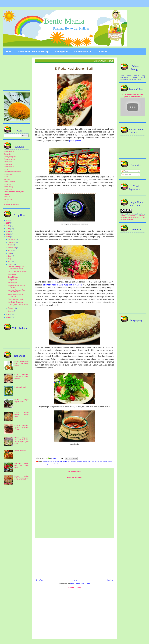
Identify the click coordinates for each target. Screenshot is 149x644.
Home (9, 52)
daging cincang (57, 461)
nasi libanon (103, 461)
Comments (127, 175)
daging (50, 461)
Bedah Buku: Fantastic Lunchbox (16, 296)
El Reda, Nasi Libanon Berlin (18, 305)
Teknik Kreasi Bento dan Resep (33, 52)
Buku (6, 177)
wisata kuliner (56, 464)
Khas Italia (8, 184)
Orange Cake (12, 280)
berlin (45, 461)
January (11, 311)
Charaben (8, 179)
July (10, 253)
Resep (6, 194)
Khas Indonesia (10, 182)
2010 (8, 317)
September (12, 248)
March (11, 264)
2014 (8, 231)
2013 (8, 234)
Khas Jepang (9, 187)
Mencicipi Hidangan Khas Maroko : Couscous (17, 268)
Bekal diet (8, 154)
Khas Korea (8, 189)
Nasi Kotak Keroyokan (15, 302)
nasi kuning (95, 461)
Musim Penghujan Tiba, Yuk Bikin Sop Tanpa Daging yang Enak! (22, 441)
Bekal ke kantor (10, 159)
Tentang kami (61, 52)
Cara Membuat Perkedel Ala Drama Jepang (22, 376)
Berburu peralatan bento (13, 172)
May (10, 259)
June (10, 256)
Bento (6, 169)
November (12, 242)
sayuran (48, 464)
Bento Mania (64, 21)
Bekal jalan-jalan (10, 157)
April (10, 262)
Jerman (73, 461)
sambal (43, 464)
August (11, 251)
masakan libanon (82, 461)
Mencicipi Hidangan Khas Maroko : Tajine (17, 291)
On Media (102, 52)
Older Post (110, 580)
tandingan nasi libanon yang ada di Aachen (62, 285)
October (11, 245)
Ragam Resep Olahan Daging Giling (22, 414)
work (126, 214)
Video (6, 202)
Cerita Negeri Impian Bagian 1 (22, 401)
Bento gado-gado (20, 387)
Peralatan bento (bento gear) (14, 192)
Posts (125, 171)
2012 (8, 237)
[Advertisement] (75, 558)
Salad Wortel (12, 283)
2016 (8, 226)
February (11, 308)
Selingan (7, 197)
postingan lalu (75, 141)
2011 (8, 314)
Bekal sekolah (9, 167)
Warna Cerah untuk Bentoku (18, 271)
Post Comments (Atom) (80, 584)
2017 (8, 223)
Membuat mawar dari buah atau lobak (22, 465)
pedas (110, 461)
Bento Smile (12, 274)
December (12, 239)
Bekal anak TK (9, 152)
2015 (8, 229)
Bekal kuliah (8, 162)
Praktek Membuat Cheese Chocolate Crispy (22, 427)
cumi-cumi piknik (20, 451)
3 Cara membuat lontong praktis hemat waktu (133, 95)
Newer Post (39, 580)
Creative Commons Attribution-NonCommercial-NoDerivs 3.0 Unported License (133, 218)
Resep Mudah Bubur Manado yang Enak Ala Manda (22, 478)
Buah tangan (9, 174)
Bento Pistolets (13, 277)
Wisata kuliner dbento (12, 204)
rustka (38, 464)
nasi (89, 461)
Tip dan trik (8, 199)
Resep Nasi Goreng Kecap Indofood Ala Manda (22, 364)
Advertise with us (83, 52)
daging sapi (67, 461)
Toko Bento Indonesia (15, 299)
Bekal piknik (8, 164)
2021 (8, 220)
